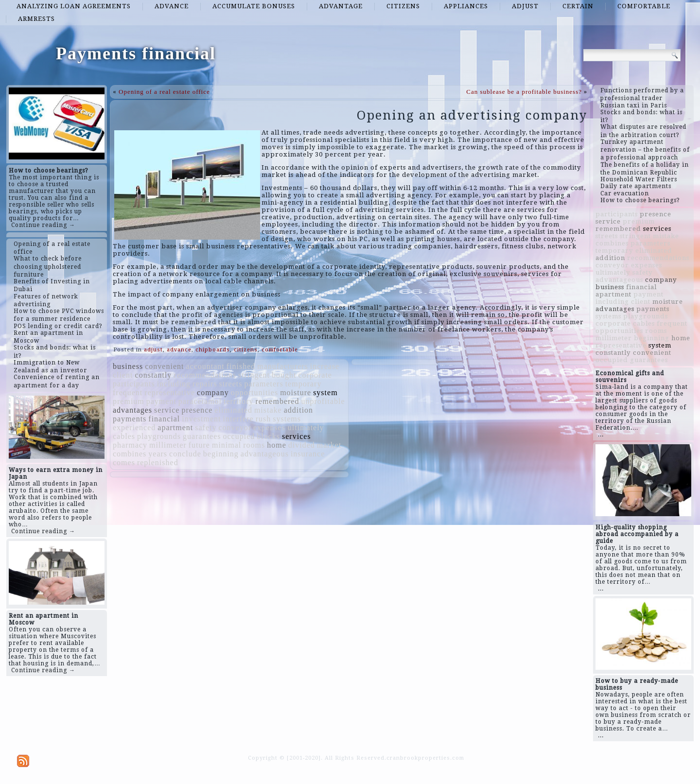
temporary (304, 384)
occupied (239, 436)
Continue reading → (43, 225)
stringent (254, 375)
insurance (308, 454)
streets (231, 384)
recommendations (205, 375)
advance (172, 6)
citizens (403, 6)
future (199, 445)
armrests (36, 19)
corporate (315, 375)
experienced (134, 427)
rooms (254, 445)
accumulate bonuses (254, 6)
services (297, 436)
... (601, 435)
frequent (128, 392)
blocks (268, 436)
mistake (268, 410)
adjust (525, 6)
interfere (238, 419)
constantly (154, 375)
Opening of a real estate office (164, 92)
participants (134, 384)
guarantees (202, 436)
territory (238, 401)
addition (298, 410)
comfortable (644, 6)
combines (130, 454)
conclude (185, 454)
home (277, 445)
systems (287, 419)
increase (325, 366)
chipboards (213, 350)
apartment (175, 427)
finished (241, 366)
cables (124, 436)
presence (197, 410)
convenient (164, 366)
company (213, 392)
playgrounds (159, 436)
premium (129, 401)
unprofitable (323, 401)
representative (170, 392)
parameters (263, 384)
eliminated (233, 410)
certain (578, 6)
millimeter (168, 445)
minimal (227, 445)
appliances (466, 6)
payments (130, 419)
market (329, 445)
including (174, 384)
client (123, 375)
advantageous (265, 454)
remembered (277, 401)
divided (302, 445)
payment (161, 401)
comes (124, 462)
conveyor (235, 427)
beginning (221, 454)
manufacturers (283, 366)
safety (206, 427)
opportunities (254, 392)
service (167, 410)
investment (201, 419)
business (128, 366)
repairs (205, 384)
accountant (205, 366)
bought (284, 375)
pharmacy (130, 445)
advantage (341, 6)
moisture (296, 392)
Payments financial (136, 53)
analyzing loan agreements (74, 6)
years (158, 454)
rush (263, 419)
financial (164, 419)
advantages (132, 410)
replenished (158, 462)
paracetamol (200, 401)
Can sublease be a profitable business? (524, 92)
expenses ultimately (289, 427)
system (325, 392)
